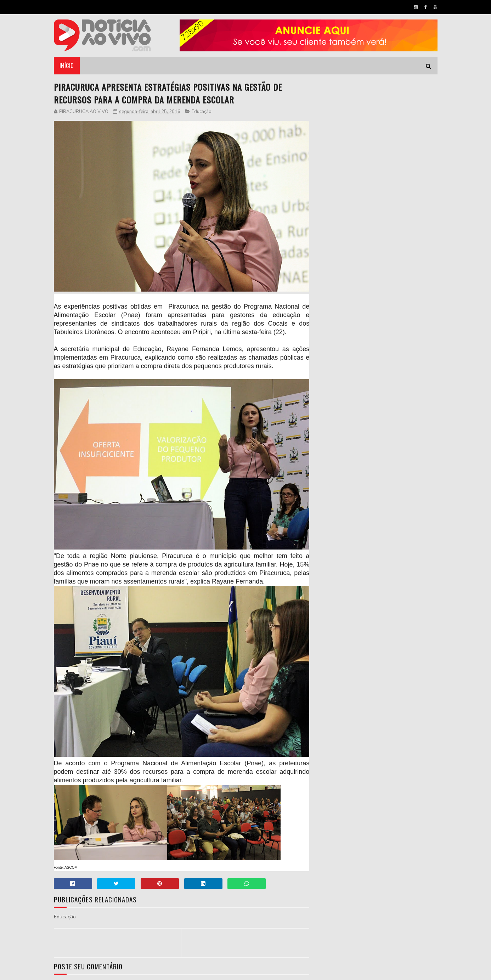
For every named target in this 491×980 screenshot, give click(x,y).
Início (67, 66)
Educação (202, 112)
